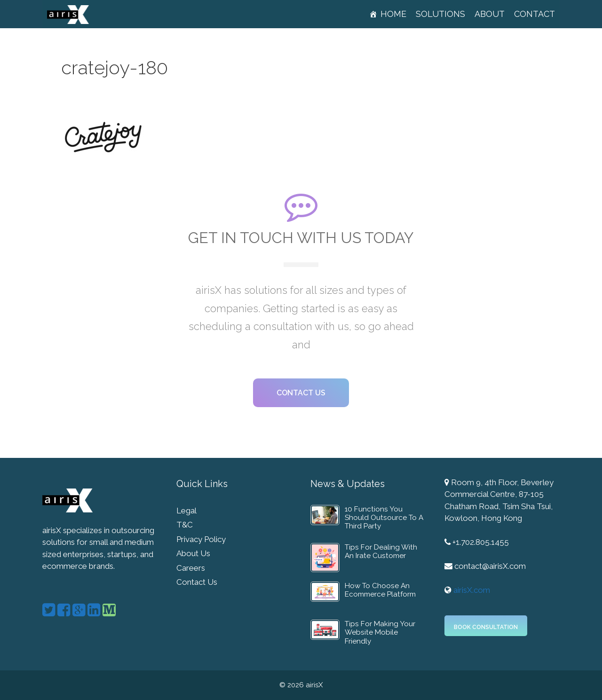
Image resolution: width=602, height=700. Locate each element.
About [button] (490, 14)
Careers (191, 568)
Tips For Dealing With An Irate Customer (381, 551)
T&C (185, 525)
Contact (535, 14)
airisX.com (472, 590)
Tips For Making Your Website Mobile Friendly (380, 633)
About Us (193, 553)
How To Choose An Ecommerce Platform (380, 590)
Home (393, 14)
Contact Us (197, 582)
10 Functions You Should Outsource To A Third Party (384, 518)
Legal (186, 511)
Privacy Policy (201, 539)
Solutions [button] (440, 14)
